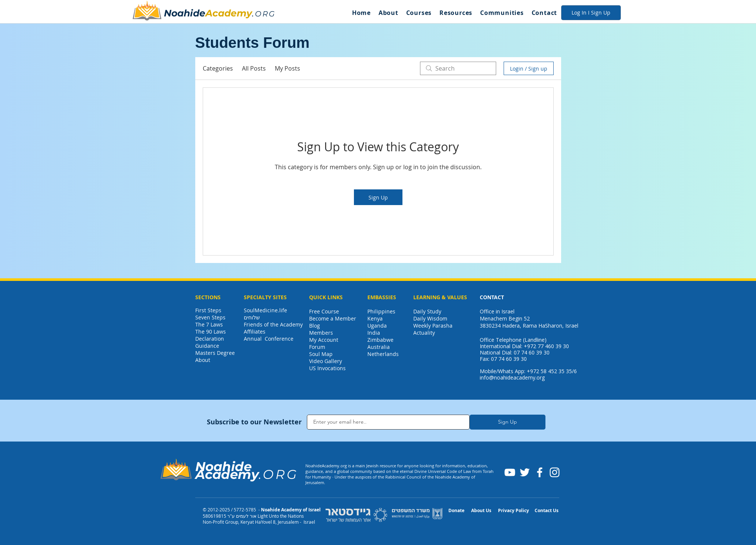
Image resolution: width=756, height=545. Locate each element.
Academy (229, 13)
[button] (388, 13)
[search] (458, 68)
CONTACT (492, 297)
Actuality (424, 333)
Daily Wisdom (430, 318)
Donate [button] (456, 510)
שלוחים (252, 317)
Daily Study (427, 311)
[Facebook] (540, 472)
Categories (218, 68)
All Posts (254, 68)
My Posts (287, 68)
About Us (481, 510)
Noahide (185, 13)
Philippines (381, 311)
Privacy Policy (514, 510)
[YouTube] (510, 472)
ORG (265, 14)
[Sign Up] (508, 422)
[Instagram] (555, 472)
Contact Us (547, 510)
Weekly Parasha (433, 326)
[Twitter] (525, 472)
